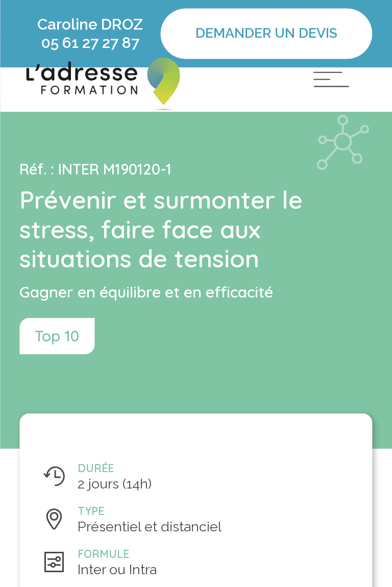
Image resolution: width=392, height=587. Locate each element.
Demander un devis (266, 33)
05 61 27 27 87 (90, 43)
